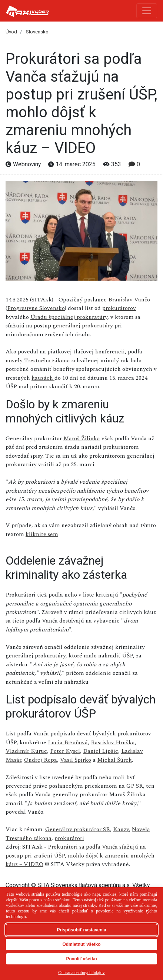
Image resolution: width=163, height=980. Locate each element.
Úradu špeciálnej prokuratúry (69, 317)
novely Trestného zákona (38, 360)
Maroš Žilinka (82, 438)
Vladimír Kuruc (26, 751)
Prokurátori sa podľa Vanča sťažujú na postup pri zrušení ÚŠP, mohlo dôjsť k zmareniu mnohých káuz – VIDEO (80, 855)
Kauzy (121, 829)
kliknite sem (42, 534)
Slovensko (37, 32)
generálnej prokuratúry (83, 326)
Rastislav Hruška (113, 742)
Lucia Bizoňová (68, 742)
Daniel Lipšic (101, 751)
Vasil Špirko (76, 760)
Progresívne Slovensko (36, 308)
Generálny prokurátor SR (78, 829)
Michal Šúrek (114, 760)
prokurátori (69, 838)
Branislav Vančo (129, 300)
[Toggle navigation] (147, 11)
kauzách (43, 378)
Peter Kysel (65, 751)
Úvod (11, 32)
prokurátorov (119, 308)
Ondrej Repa (41, 760)
